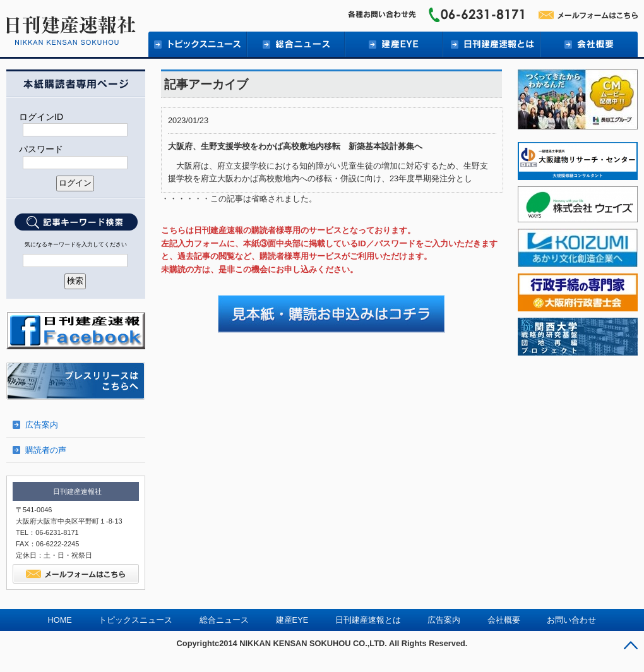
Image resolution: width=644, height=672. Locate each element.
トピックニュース (197, 44)
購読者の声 (46, 450)
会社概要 (589, 44)
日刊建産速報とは (491, 44)
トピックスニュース (135, 620)
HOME (60, 620)
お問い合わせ (571, 620)
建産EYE (393, 44)
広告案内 (42, 425)
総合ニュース (295, 44)
